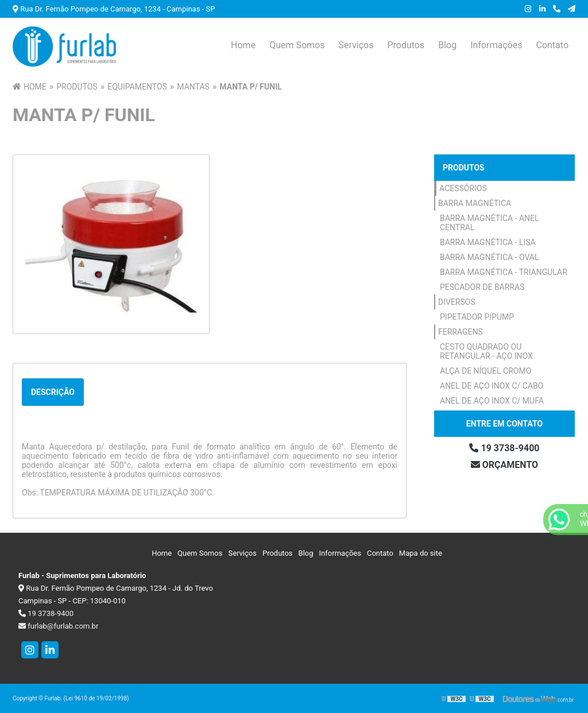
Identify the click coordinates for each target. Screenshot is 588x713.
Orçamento (504, 465)
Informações (496, 45)
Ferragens (461, 332)
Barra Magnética (475, 203)
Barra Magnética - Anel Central (490, 223)
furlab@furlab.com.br (58, 626)
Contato (552, 45)
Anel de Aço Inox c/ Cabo (492, 386)
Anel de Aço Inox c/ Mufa (492, 401)
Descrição (53, 392)
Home (243, 45)
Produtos (406, 45)
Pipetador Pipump (477, 317)
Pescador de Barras (482, 287)
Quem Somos (297, 45)
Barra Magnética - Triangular (504, 272)
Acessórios (463, 188)
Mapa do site (421, 553)
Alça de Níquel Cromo (486, 371)
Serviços (356, 45)
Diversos (457, 302)
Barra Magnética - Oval (490, 257)
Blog (447, 45)
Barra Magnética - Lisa (488, 242)
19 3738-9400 (504, 448)
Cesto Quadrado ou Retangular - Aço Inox (486, 351)
